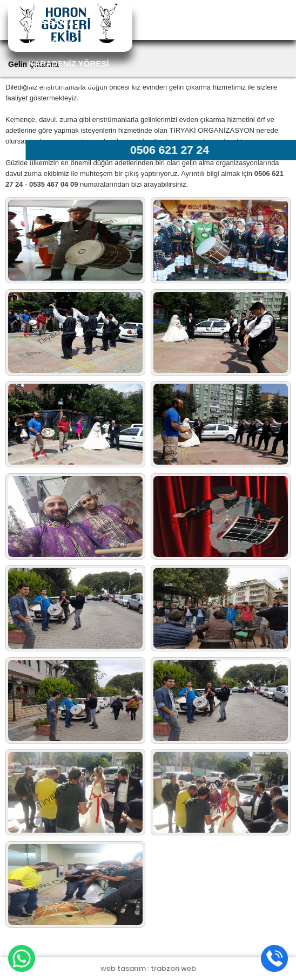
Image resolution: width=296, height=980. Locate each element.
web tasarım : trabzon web (148, 968)
